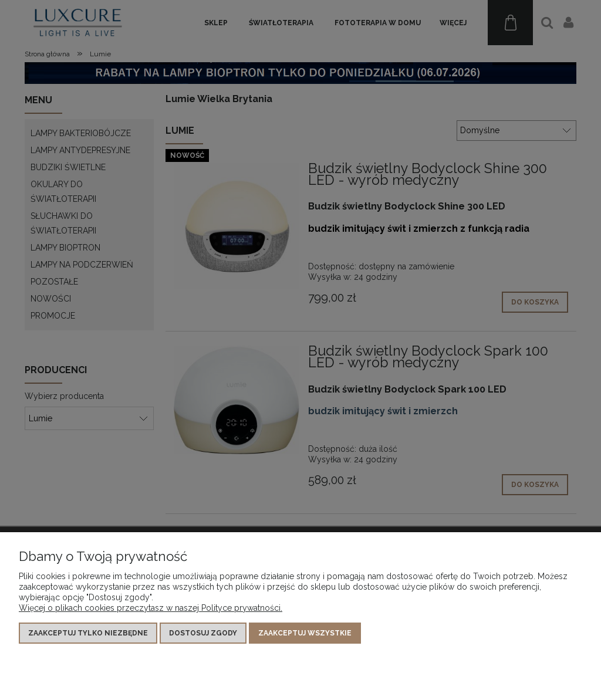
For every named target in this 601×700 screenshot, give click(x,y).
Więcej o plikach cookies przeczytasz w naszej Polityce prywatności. (151, 608)
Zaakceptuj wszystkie (305, 633)
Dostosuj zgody (203, 633)
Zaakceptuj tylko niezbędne (88, 633)
